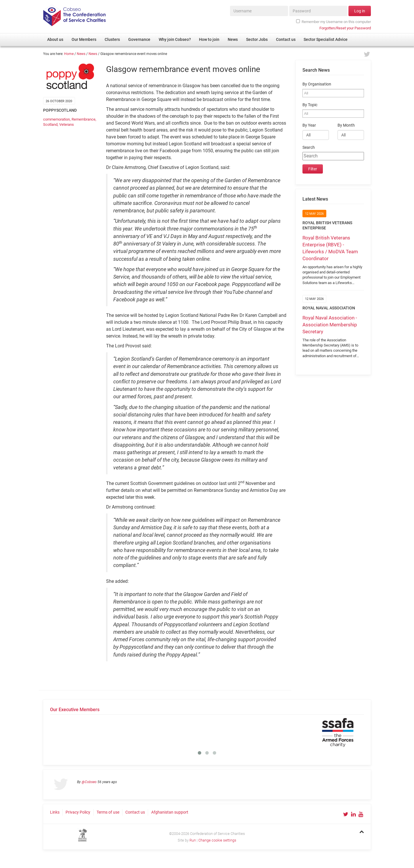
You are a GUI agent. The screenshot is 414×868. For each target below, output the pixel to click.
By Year (309, 125)
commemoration (56, 119)
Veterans (67, 124)
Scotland (50, 124)
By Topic (310, 105)
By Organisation (317, 84)
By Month (346, 125)
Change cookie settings (217, 840)
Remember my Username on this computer (333, 22)
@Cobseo (89, 782)
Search (309, 147)
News (81, 54)
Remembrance (84, 119)
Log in (360, 11)
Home (69, 54)
